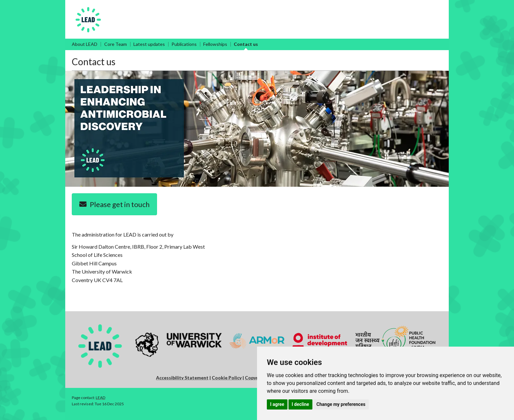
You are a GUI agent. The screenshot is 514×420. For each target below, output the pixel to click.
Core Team (116, 44)
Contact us (246, 44)
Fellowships (215, 44)
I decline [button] (300, 404)
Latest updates (149, 44)
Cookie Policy (227, 378)
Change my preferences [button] (341, 404)
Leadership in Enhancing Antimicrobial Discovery (178, 9)
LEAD (100, 398)
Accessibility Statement (182, 378)
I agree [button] (277, 404)
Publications (184, 44)
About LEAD (85, 44)
